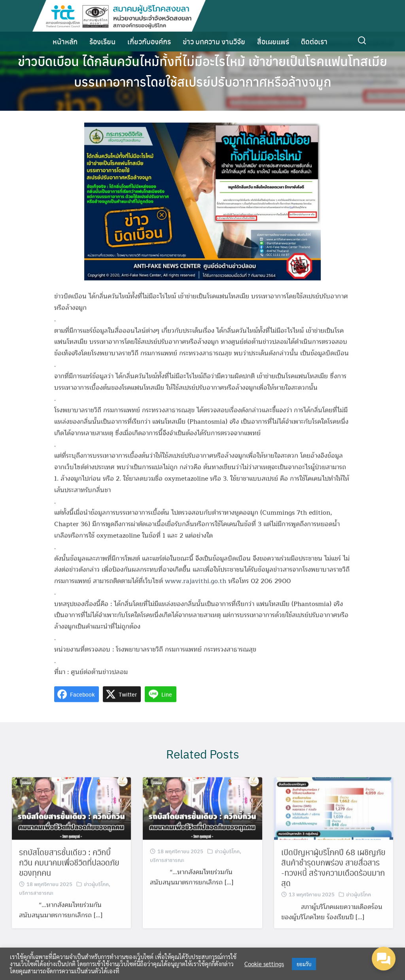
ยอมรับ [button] (304, 964)
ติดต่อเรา (314, 41)
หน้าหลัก (65, 41)
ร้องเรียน (102, 41)
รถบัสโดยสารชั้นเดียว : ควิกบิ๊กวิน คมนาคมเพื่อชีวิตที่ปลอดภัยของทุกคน (69, 877)
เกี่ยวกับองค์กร (149, 41)
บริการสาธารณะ (36, 907)
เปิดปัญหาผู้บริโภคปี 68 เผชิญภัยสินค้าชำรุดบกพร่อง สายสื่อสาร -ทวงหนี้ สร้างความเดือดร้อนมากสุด (333, 882)
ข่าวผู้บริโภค (96, 898)
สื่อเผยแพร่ (273, 41)
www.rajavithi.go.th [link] (196, 596)
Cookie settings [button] (264, 964)
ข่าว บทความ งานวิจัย (214, 41)
